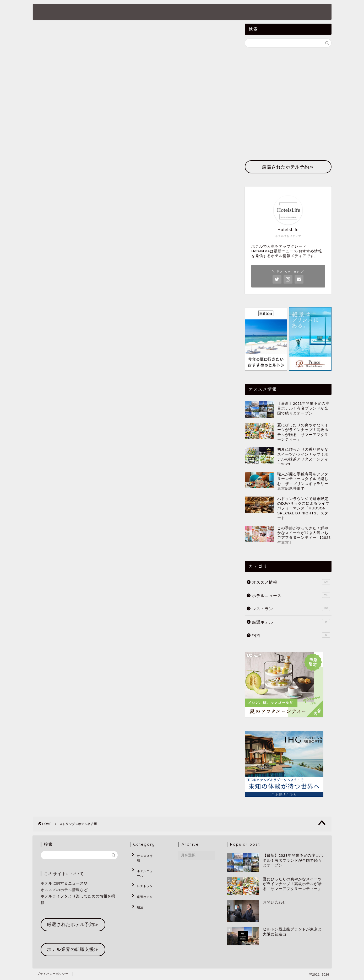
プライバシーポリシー (53, 974)
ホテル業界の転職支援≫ (73, 949)
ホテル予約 (238, 12)
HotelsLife (55, 11)
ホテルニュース (128, 12)
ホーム (94, 12)
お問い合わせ (274, 12)
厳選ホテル (204, 12)
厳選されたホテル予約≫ (73, 925)
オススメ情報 (168, 12)
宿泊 (291, 635)
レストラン (291, 608)
